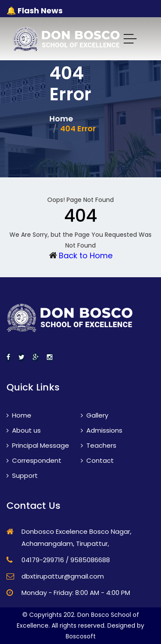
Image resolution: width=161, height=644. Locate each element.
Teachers (99, 445)
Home (61, 119)
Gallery (94, 415)
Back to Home (86, 255)
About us (24, 430)
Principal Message (38, 445)
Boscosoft (81, 636)
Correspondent (34, 460)
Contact (97, 460)
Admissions (102, 430)
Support (22, 475)
